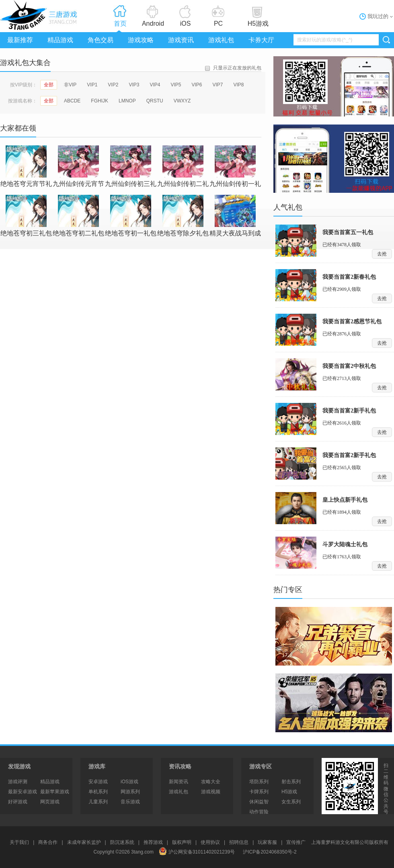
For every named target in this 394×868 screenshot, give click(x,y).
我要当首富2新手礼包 (349, 411)
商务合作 (48, 842)
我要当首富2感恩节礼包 (352, 322)
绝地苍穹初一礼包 (131, 216)
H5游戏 (258, 23)
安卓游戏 (98, 782)
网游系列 (130, 792)
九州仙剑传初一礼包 (235, 166)
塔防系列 (259, 782)
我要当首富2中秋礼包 (349, 366)
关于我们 (19, 842)
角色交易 (101, 40)
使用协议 (210, 842)
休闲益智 (259, 802)
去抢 (382, 254)
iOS (186, 23)
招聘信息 (239, 842)
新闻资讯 (179, 782)
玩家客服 (267, 842)
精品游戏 (60, 40)
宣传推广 (296, 842)
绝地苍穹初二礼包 (78, 216)
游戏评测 (18, 782)
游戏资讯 (181, 40)
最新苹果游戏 (55, 792)
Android (153, 23)
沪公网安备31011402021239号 (197, 852)
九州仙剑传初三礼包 (131, 166)
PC (218, 23)
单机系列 (98, 792)
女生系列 (291, 802)
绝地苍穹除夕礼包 (183, 216)
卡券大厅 (261, 40)
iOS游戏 (129, 782)
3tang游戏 (40, 15)
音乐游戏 (130, 802)
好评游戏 (18, 802)
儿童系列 (98, 802)
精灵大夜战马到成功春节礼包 (235, 216)
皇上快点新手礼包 (345, 500)
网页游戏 (50, 802)
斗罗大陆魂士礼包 (345, 544)
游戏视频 (211, 792)
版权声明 (182, 842)
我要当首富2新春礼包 (349, 277)
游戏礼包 (221, 40)
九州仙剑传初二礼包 (183, 166)
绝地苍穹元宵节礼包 (26, 166)
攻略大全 (211, 782)
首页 (120, 23)
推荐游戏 (153, 842)
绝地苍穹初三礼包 (26, 216)
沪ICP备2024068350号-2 (270, 852)
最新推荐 (20, 40)
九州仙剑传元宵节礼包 (78, 166)
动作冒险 (259, 812)
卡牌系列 (259, 792)
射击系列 (291, 782)
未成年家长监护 (84, 842)
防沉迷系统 (122, 842)
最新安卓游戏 (23, 792)
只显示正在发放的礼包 (237, 68)
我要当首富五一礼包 (348, 232)
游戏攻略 (141, 40)
